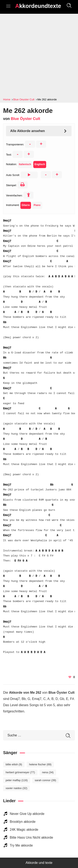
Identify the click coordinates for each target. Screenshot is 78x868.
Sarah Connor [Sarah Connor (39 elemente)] (45, 780)
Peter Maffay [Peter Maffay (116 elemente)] (17, 780)
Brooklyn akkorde (23, 822)
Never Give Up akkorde (27, 814)
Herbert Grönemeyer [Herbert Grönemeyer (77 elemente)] (20, 772)
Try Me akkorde (21, 845)
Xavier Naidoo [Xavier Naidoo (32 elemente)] (16, 788)
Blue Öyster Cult (25, 119)
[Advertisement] (39, 56)
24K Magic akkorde (24, 830)
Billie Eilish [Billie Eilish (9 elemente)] (14, 764)
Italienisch (25, 164)
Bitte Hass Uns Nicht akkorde (31, 837)
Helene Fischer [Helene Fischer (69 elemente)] (40, 764)
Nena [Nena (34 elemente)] (48, 772)
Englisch (40, 164)
